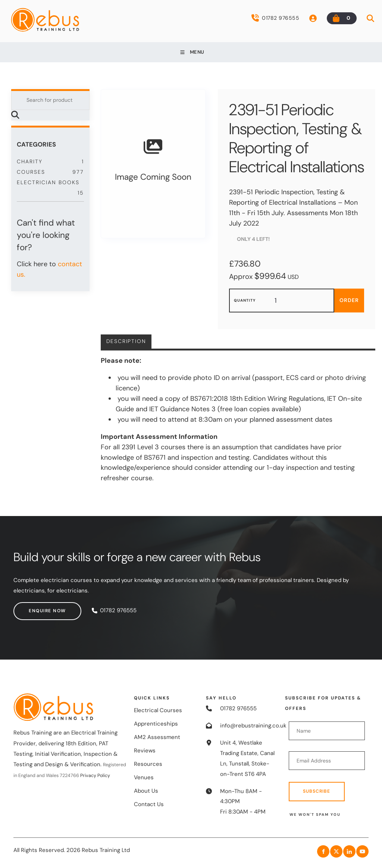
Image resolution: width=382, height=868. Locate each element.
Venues (144, 777)
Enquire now (32, 607)
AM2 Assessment (157, 737)
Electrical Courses (158, 710)
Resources (148, 764)
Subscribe (317, 791)
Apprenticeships (156, 724)
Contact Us (149, 804)
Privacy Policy (95, 776)
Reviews (145, 751)
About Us (146, 791)
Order (349, 300)
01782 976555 (275, 18)
